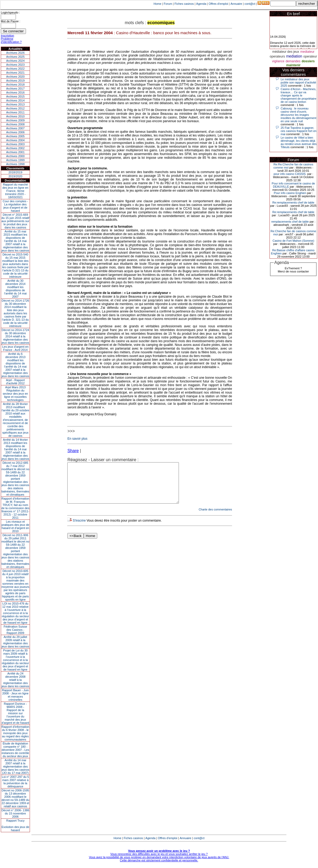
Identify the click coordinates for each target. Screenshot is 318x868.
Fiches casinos (184, 4)
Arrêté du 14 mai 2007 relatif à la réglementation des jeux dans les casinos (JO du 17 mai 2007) (16, 766)
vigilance (278, 61)
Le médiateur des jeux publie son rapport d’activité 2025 (298, 82)
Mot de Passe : (10, 21)
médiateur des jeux (286, 52)
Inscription (7, 36)
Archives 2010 (15, 116)
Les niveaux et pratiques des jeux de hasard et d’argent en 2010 (16, 526)
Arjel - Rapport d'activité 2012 (16, 382)
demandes (293, 61)
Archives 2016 (15, 92)
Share (73, 451)
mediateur (307, 52)
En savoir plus (77, 439)
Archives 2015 (15, 96)
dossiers (308, 61)
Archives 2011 (15, 112)
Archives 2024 (15, 61)
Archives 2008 (15, 124)
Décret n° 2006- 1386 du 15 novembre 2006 (16, 813)
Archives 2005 (15, 136)
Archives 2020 (15, 77)
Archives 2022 (15, 69)
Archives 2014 (15, 100)
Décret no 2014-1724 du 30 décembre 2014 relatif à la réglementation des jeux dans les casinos (16, 336)
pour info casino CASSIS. (290, 174)
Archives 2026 (15, 53)
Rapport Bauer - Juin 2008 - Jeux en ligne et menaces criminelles (15, 695)
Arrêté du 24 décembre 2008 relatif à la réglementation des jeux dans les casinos (16, 680)
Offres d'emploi (218, 4)
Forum (168, 4)
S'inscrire (79, 528)
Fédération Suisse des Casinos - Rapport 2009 (16, 630)
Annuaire (236, 4)
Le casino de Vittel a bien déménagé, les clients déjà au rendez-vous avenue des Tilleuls (299, 142)
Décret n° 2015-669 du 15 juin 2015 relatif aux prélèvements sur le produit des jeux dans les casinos (15, 221)
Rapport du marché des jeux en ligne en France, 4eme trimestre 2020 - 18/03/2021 (15, 191)
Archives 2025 (15, 57)
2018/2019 (15, 172)
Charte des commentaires (215, 517)
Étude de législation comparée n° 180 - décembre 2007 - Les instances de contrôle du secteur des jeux (15, 750)
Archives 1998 (15, 164)
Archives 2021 (15, 73)
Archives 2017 (15, 89)
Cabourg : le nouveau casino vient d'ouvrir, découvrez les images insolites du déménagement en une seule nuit (299, 115)
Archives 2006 (15, 132)
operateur (310, 56)
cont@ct (250, 4)
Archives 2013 (15, 104)
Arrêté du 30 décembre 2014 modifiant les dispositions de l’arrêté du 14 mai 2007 (16, 289)
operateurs (277, 56)
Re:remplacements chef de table (293, 202)
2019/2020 (15, 176)
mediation (294, 56)
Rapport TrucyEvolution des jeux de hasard (16, 825)
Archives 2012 (15, 108)
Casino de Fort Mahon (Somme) (293, 241)
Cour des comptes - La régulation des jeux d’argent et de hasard (15, 206)
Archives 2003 (15, 144)
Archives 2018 (15, 85)
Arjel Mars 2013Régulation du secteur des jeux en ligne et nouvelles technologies (15, 394)
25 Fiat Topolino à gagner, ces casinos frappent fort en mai (299, 131)
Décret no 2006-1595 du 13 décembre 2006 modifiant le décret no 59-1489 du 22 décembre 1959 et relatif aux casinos (16, 798)
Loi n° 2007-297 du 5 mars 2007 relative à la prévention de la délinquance (15, 782)
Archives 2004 (15, 140)
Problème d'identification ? (11, 40)
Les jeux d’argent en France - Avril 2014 (15, 348)
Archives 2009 (15, 120)
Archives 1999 (15, 160)
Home (158, 4)
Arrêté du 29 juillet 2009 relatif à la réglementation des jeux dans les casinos (16, 642)
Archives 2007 (15, 128)
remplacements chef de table (290, 222)
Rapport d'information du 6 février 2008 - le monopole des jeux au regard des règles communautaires (16, 733)
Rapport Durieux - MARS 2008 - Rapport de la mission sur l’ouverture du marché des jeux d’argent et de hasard (15, 713)
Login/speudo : (10, 12)
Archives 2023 (15, 65)
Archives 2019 (15, 81)
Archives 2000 (15, 156)
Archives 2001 (15, 152)
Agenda (201, 4)
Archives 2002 (15, 148)
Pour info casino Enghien (290, 193)
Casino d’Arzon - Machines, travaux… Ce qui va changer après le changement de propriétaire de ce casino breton (299, 95)
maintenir (293, 65)
